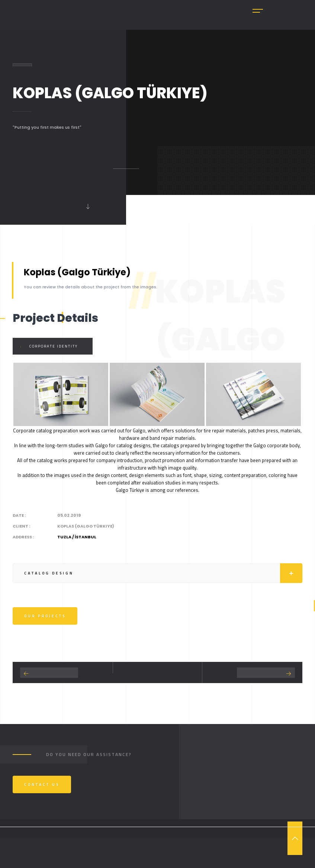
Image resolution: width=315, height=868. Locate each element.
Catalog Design (163, 573)
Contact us (42, 784)
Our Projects (45, 616)
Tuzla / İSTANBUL (77, 537)
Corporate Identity (54, 346)
